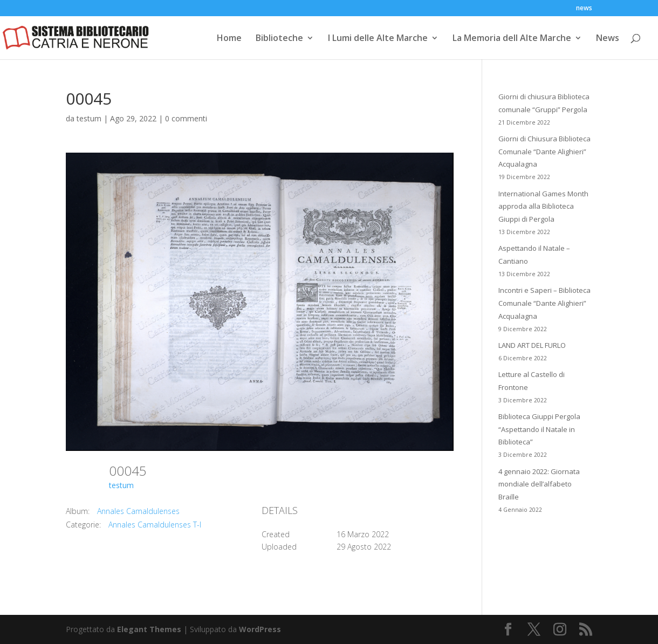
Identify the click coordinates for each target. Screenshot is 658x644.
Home (229, 39)
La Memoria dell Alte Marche (512, 39)
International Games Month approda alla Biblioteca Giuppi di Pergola (543, 207)
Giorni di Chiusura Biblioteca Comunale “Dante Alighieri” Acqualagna (544, 152)
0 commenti (186, 118)
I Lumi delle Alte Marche (378, 39)
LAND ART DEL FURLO (532, 345)
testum (89, 118)
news (584, 9)
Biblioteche (279, 39)
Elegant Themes (149, 629)
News (608, 39)
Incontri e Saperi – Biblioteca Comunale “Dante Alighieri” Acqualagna (544, 303)
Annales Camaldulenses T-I (155, 525)
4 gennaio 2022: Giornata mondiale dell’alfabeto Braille (539, 484)
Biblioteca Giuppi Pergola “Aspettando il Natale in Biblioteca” (539, 429)
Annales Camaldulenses (138, 511)
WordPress (260, 629)
